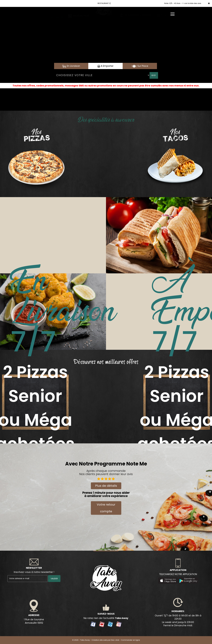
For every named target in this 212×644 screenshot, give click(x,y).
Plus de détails (106, 486)
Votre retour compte (106, 508)
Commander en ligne (130, 640)
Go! (154, 75)
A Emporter (105, 66)
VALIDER (54, 579)
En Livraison (71, 66)
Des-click (115, 640)
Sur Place (140, 66)
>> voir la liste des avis (192, 3)
